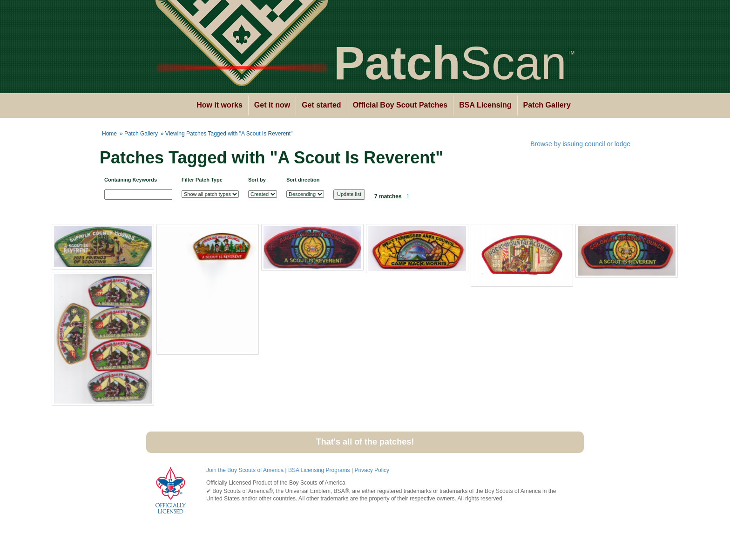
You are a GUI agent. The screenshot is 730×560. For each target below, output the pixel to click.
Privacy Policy (372, 470)
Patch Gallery (547, 105)
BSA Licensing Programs (319, 470)
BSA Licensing (485, 105)
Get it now (272, 105)
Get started (321, 105)
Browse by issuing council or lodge (580, 144)
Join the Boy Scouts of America (245, 470)
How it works (220, 105)
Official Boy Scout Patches (400, 105)
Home (109, 134)
